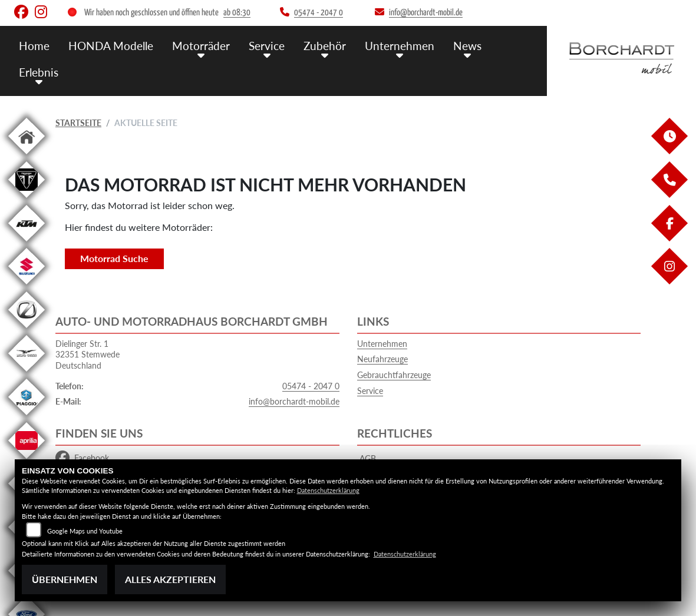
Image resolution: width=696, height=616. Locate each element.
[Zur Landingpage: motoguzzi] (27, 374)
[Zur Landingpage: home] (27, 156)
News (467, 46)
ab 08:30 (237, 13)
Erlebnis (39, 72)
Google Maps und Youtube (85, 531)
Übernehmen (65, 579)
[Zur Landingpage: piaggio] (27, 417)
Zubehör (325, 46)
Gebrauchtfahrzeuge (394, 375)
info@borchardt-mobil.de (294, 401)
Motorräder (201, 46)
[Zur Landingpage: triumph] (27, 200)
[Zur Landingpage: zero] (27, 330)
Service (267, 46)
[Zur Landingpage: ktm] (27, 244)
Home (34, 46)
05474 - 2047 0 (311, 386)
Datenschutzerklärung (328, 490)
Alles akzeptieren (170, 579)
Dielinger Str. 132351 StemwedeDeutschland (88, 355)
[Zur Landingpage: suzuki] (27, 287)
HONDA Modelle (111, 46)
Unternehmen (400, 46)
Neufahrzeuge (382, 359)
